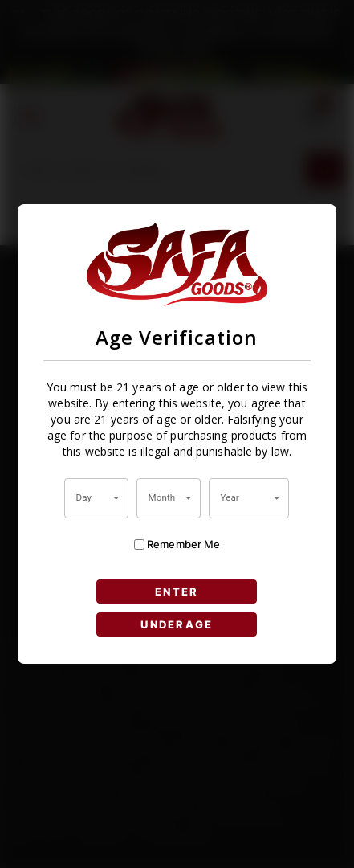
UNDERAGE (177, 624)
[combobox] (96, 498)
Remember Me (177, 545)
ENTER (177, 592)
